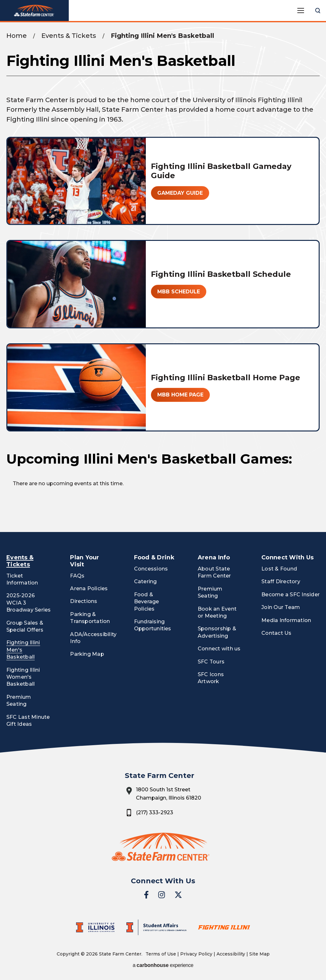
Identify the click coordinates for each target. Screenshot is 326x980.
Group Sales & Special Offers (25, 626)
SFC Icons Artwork (211, 678)
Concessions (151, 569)
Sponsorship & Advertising (217, 632)
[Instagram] (162, 895)
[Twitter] (178, 895)
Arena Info (214, 557)
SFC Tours (211, 662)
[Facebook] (146, 895)
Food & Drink (154, 557)
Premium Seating (19, 700)
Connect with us (219, 649)
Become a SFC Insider (291, 595)
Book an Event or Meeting (217, 612)
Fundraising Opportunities (153, 625)
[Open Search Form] (318, 10)
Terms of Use (161, 954)
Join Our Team (281, 607)
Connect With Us (287, 557)
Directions (84, 601)
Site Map (259, 954)
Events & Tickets (69, 36)
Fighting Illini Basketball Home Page (226, 378)
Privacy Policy (196, 954)
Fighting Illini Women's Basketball (23, 677)
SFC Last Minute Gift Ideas (28, 721)
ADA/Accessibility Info (93, 638)
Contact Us (276, 633)
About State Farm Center (214, 572)
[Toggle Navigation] (301, 10)
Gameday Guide (180, 193)
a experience (163, 965)
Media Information (286, 620)
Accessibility (231, 954)
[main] (163, 277)
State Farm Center (34, 11)
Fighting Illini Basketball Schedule (221, 274)
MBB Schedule (179, 292)
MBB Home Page (180, 395)
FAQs (77, 576)
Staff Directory (281, 581)
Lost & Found (279, 569)
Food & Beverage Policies (147, 602)
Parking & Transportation (90, 618)
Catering (145, 581)
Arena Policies (89, 588)
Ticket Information (22, 579)
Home (17, 36)
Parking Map (87, 654)
